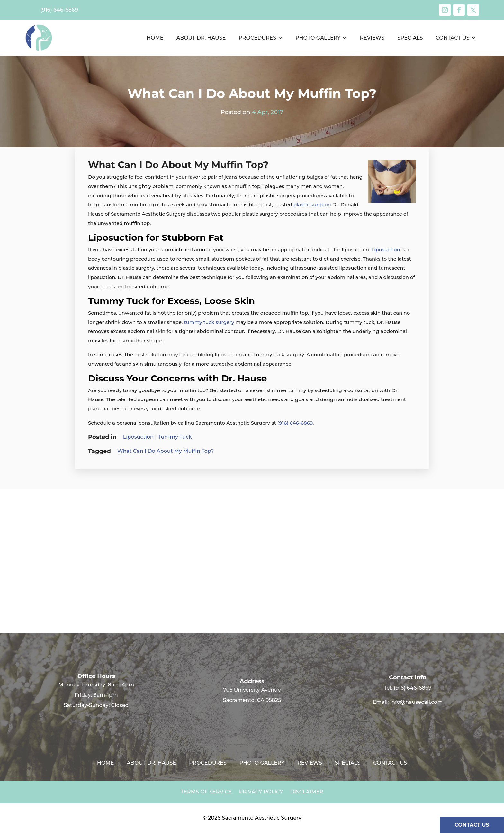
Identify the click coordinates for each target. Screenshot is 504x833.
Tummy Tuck (175, 437)
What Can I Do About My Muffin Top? (166, 451)
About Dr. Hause (201, 38)
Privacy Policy (261, 792)
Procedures (257, 38)
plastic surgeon (312, 205)
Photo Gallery (318, 38)
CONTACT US (472, 825)
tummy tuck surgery (209, 322)
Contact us (453, 38)
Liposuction (386, 250)
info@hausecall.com (417, 702)
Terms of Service (206, 792)
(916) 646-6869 (295, 423)
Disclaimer (307, 792)
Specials (410, 38)
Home (155, 38)
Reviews (372, 38)
